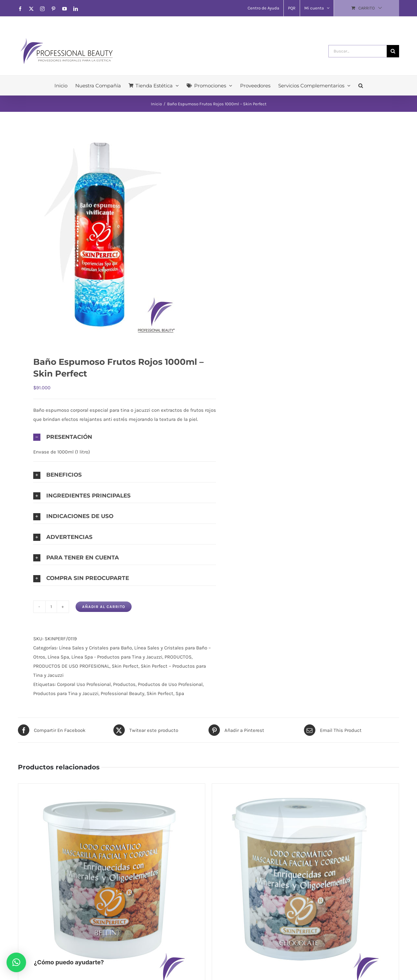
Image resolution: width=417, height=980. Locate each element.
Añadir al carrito (104, 607)
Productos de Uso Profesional (170, 684)
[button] (361, 85)
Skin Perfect (125, 666)
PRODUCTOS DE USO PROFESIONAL (71, 666)
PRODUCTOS (178, 657)
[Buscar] (393, 51)
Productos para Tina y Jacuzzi (66, 693)
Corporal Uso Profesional (84, 684)
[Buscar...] (358, 51)
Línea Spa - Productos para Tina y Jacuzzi (117, 657)
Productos (124, 684)
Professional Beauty (122, 693)
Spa (180, 693)
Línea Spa (58, 657)
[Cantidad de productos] (51, 607)
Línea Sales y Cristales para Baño (95, 648)
